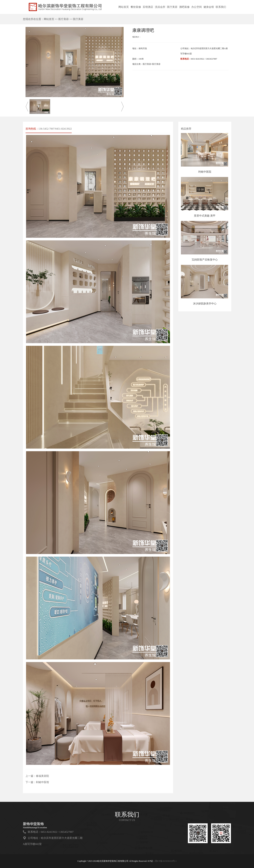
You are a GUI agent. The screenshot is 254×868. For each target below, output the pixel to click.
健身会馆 (209, 7)
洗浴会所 (160, 7)
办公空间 (197, 7)
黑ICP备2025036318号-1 (166, 861)
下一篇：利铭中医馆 (37, 782)
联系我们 (221, 7)
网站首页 (124, 7)
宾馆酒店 (148, 7)
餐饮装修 (136, 7)
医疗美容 (172, 7)
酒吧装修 (184, 7)
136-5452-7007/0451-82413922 (55, 129)
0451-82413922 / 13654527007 (204, 59)
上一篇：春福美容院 (37, 776)
